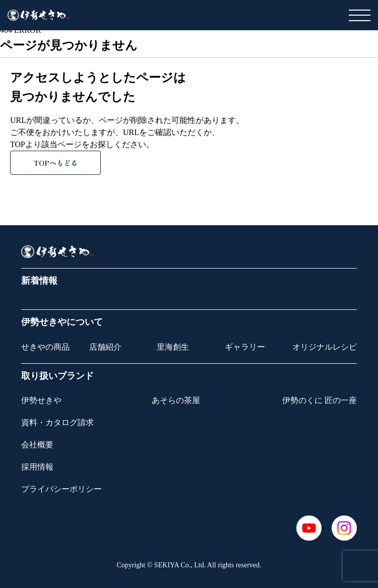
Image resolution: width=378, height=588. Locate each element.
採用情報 (37, 467)
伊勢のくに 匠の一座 (320, 400)
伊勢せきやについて (62, 322)
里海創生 (173, 347)
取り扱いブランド (57, 376)
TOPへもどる (55, 163)
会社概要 (37, 445)
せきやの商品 (45, 347)
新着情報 (39, 281)
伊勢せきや (41, 400)
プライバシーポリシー (61, 489)
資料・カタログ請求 (57, 422)
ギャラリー (245, 347)
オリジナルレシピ (325, 347)
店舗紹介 (105, 347)
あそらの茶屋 (176, 400)
